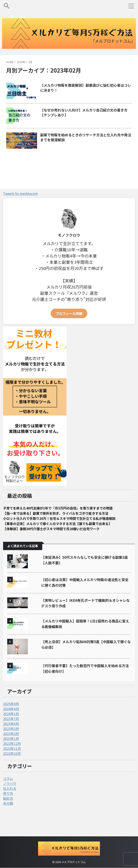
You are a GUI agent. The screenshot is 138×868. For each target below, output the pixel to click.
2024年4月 (11, 727)
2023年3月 (11, 747)
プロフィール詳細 (69, 330)
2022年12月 (12, 762)
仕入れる (10, 807)
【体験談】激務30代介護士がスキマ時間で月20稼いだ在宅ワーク (58, 547)
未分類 (8, 822)
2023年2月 (11, 752)
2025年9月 (11, 722)
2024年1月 (11, 732)
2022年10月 (12, 772)
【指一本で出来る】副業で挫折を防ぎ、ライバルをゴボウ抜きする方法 (62, 530)
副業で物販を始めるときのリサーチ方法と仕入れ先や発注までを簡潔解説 (89, 149)
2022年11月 (12, 767)
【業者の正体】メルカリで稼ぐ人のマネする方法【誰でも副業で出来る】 (64, 541)
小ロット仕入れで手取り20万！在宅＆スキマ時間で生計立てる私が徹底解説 (66, 536)
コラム (8, 797)
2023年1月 (11, 757)
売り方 (8, 812)
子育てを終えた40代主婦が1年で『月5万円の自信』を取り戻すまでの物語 (65, 525)
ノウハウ (10, 802)
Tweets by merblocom (20, 210)
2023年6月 (11, 742)
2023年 (21, 62)
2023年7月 (11, 737)
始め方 (8, 817)
